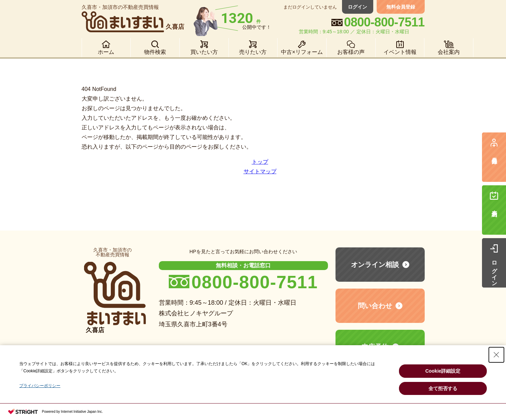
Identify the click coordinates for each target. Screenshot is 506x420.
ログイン (358, 7)
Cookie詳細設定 (443, 371)
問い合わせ (375, 306)
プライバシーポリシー (40, 386)
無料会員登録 (401, 7)
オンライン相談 (375, 265)
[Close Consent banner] (496, 355)
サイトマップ (260, 171)
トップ (260, 162)
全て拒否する (443, 388)
